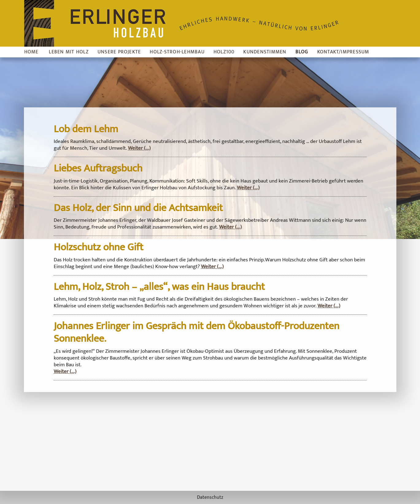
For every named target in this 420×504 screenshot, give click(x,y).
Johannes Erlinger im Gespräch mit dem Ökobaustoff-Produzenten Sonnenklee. (197, 332)
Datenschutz (210, 497)
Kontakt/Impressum (343, 52)
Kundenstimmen (265, 52)
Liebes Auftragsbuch (98, 168)
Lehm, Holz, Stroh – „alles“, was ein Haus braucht (159, 287)
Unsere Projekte (119, 52)
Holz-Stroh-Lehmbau (177, 52)
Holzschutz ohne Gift (98, 247)
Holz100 (224, 52)
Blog (302, 52)
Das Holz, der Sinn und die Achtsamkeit (138, 208)
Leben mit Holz (69, 52)
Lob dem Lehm (86, 129)
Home (31, 52)
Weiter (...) (139, 148)
